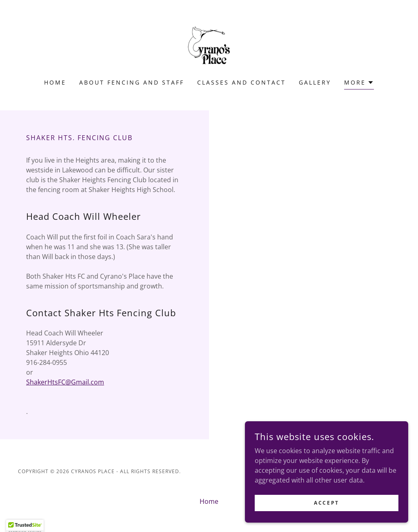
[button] (359, 84)
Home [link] (55, 82)
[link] (209, 45)
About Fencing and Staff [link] (132, 82)
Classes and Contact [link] (241, 82)
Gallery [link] (315, 82)
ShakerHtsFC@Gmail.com (65, 382)
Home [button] (209, 501)
